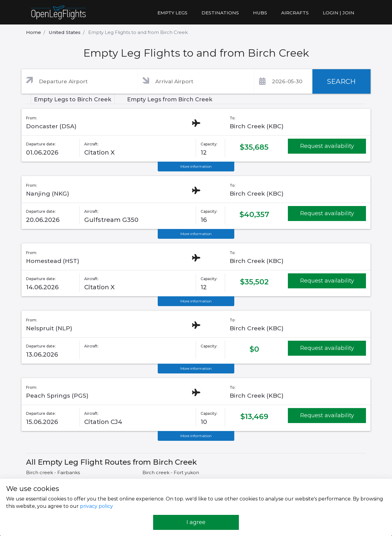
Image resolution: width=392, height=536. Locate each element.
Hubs (260, 13)
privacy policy (96, 506)
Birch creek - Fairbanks (53, 472)
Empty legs (172, 13)
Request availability (327, 146)
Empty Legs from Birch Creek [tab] (170, 99)
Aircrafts (295, 13)
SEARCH (341, 82)
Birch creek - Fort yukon (171, 472)
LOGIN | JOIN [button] (339, 13)
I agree (196, 522)
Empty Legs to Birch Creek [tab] (73, 99)
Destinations (220, 13)
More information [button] (196, 166)
